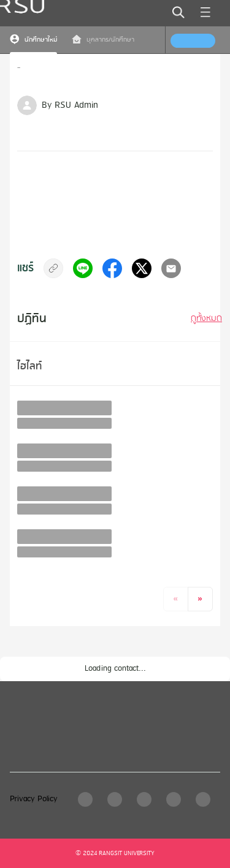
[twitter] (142, 268)
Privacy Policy (34, 799)
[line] (83, 268)
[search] (178, 12)
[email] (171, 268)
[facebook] (112, 268)
